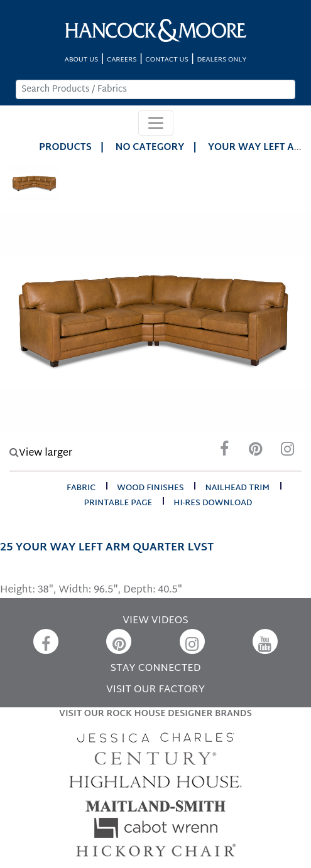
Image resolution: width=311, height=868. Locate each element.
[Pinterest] (256, 452)
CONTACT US (166, 60)
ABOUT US (82, 60)
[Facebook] (224, 452)
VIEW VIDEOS (155, 621)
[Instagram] (287, 452)
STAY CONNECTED (156, 669)
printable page (118, 503)
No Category (150, 148)
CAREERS (122, 60)
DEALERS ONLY (221, 60)
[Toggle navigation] (156, 123)
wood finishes (150, 488)
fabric (81, 488)
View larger (41, 453)
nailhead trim (237, 488)
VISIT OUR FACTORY (155, 690)
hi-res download (213, 503)
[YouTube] (265, 641)
